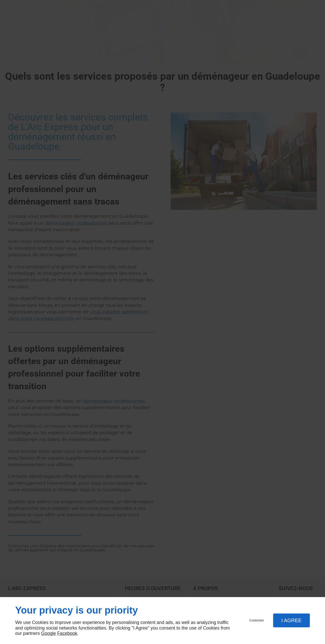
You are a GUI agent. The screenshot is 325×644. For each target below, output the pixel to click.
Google (48, 633)
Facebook (67, 633)
